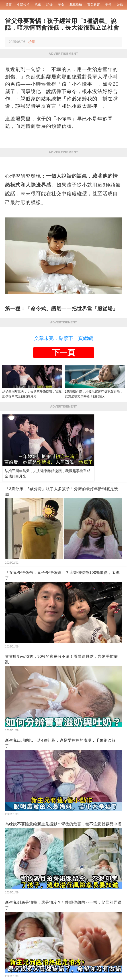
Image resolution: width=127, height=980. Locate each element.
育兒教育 (94, 5)
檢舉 (32, 42)
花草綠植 (76, 5)
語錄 (49, 5)
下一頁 (63, 353)
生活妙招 (23, 5)
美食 (61, 5)
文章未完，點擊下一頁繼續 (63, 338)
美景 (108, 5)
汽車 (38, 5)
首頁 (8, 5)
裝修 (120, 5)
